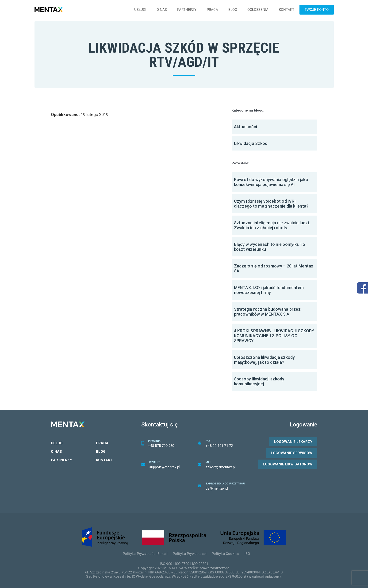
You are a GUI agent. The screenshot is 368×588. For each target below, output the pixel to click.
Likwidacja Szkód (251, 143)
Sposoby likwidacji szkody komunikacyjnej (259, 381)
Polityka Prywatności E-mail (145, 554)
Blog (233, 10)
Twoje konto (317, 10)
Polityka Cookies (225, 554)
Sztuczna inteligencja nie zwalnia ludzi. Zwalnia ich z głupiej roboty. (272, 225)
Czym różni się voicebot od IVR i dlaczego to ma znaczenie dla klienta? (271, 204)
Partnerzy (187, 10)
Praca (212, 10)
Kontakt (287, 10)
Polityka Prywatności (190, 554)
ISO (247, 554)
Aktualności (246, 127)
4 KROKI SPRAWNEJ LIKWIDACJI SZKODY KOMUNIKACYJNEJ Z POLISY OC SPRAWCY (274, 336)
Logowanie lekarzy (293, 442)
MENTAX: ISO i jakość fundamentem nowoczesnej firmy (269, 290)
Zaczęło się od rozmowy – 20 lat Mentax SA (274, 268)
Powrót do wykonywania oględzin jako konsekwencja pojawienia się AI (271, 182)
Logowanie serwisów (292, 453)
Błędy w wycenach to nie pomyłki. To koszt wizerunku (270, 247)
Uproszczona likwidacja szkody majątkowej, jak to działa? (264, 360)
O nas (162, 10)
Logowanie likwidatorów (288, 464)
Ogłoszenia (258, 10)
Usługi (140, 10)
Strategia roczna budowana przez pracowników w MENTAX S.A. (267, 312)
